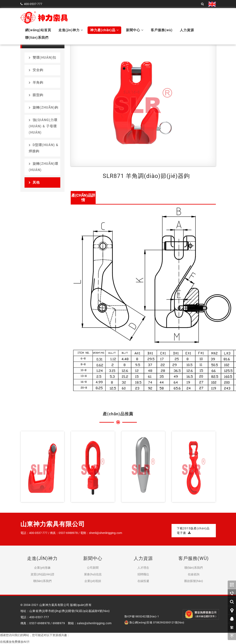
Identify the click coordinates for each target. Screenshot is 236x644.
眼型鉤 (36, 95)
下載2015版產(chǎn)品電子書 (193, 531)
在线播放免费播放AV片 (15, 642)
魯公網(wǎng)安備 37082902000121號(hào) (154, 622)
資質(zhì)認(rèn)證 (42, 574)
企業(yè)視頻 (93, 581)
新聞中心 (135, 30)
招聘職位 (143, 574)
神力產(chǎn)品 (104, 30)
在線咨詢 (194, 574)
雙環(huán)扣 (42, 58)
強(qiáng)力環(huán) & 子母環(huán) (43, 126)
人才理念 (143, 568)
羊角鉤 (36, 83)
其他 (34, 182)
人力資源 (187, 30)
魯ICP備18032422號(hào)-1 (142, 616)
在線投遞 (143, 581)
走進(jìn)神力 (71, 30)
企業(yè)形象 (42, 568)
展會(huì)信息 (93, 574)
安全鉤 (36, 70)
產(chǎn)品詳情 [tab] (83, 198)
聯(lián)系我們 (37, 38)
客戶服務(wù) (162, 30)
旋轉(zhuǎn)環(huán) (43, 167)
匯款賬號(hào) (194, 581)
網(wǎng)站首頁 (38, 30)
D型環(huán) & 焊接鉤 (44, 148)
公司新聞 (93, 568)
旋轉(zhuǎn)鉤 (43, 107)
